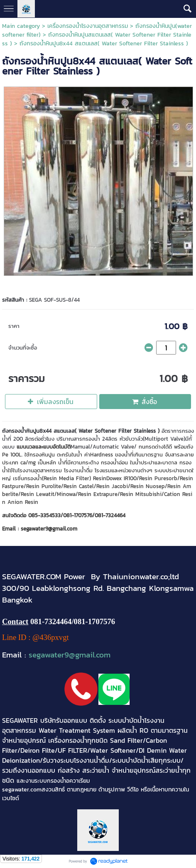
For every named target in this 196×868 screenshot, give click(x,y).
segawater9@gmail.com (70, 655)
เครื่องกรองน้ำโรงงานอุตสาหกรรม (88, 26)
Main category (21, 26)
